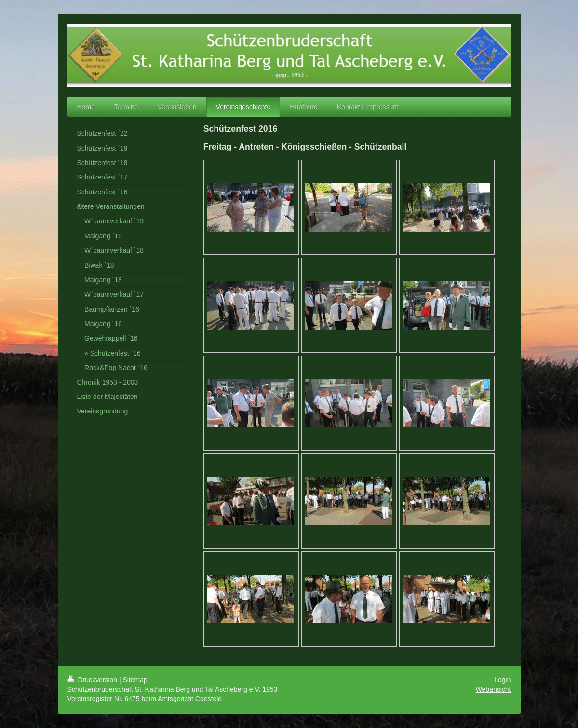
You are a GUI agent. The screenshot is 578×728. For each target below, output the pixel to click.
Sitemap (135, 680)
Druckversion (93, 680)
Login (502, 680)
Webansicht (493, 689)
